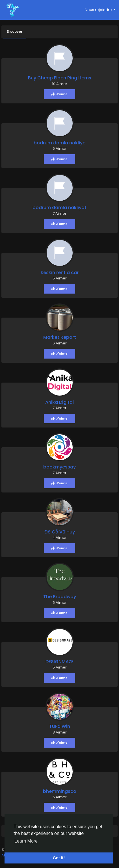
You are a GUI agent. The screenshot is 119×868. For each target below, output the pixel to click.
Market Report (60, 337)
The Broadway (60, 597)
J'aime (59, 94)
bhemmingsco (60, 791)
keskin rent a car (60, 273)
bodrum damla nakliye (59, 143)
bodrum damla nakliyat (59, 208)
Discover (15, 32)
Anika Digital (59, 402)
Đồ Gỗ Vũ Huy (60, 532)
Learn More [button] (26, 841)
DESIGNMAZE (59, 662)
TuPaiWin (60, 726)
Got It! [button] (59, 858)
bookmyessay (59, 467)
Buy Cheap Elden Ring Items (60, 78)
